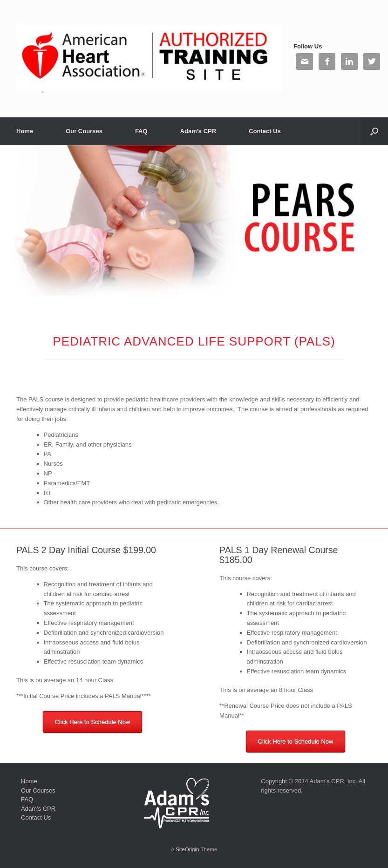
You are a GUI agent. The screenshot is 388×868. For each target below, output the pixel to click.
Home (25, 131)
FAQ (141, 131)
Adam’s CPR (198, 131)
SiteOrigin (187, 849)
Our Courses (84, 131)
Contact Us (265, 131)
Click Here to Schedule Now (93, 722)
